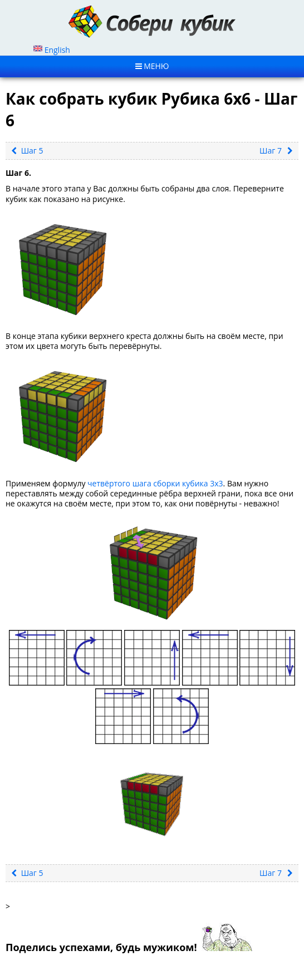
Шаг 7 (276, 151)
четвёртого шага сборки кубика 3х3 (155, 483)
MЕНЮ (152, 66)
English (52, 50)
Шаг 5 (27, 151)
